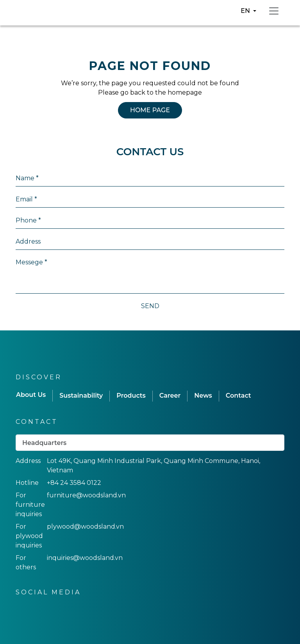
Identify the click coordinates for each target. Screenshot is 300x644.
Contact (238, 396)
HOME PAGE (150, 110)
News (203, 396)
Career (170, 396)
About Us (31, 395)
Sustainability (81, 396)
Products (131, 396)
